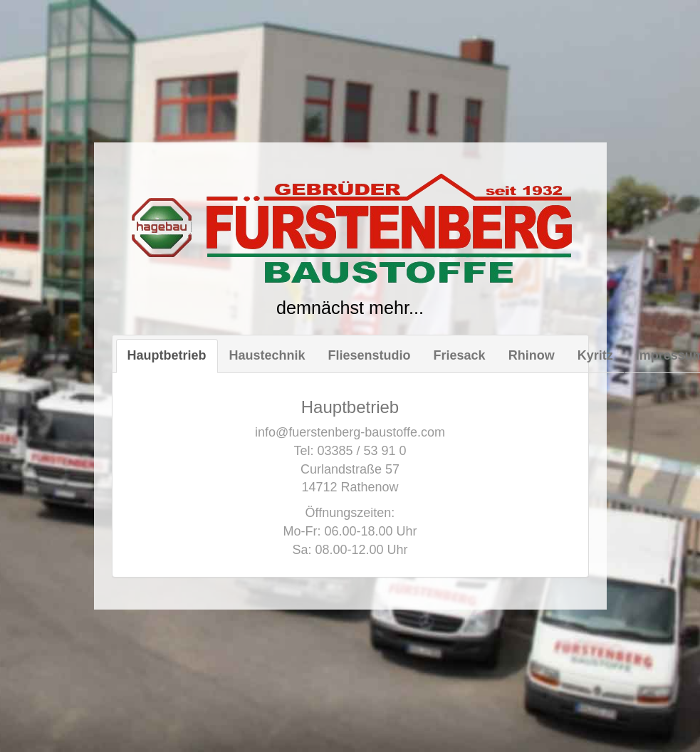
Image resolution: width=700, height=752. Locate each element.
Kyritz (595, 355)
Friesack (460, 355)
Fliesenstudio (370, 355)
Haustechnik (267, 355)
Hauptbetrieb (167, 355)
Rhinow (532, 355)
